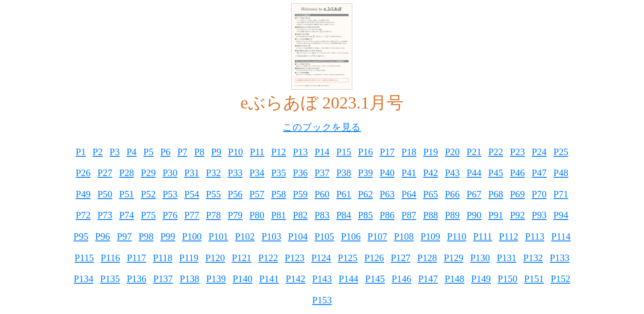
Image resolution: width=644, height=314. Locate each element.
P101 (218, 236)
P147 (428, 279)
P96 (103, 236)
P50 (105, 194)
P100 (192, 236)
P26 (83, 173)
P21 (474, 152)
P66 (452, 194)
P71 (561, 194)
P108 (404, 236)
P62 (365, 194)
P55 (213, 194)
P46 (517, 173)
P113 (535, 236)
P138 (190, 279)
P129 (454, 258)
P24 (539, 152)
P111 (483, 236)
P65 (431, 194)
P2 (98, 152)
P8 (199, 152)
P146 (401, 279)
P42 (431, 173)
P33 (235, 173)
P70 (539, 194)
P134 (84, 279)
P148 (454, 279)
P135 (110, 279)
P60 (322, 194)
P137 (163, 279)
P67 (474, 194)
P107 (378, 236)
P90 (474, 215)
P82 (300, 215)
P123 (295, 258)
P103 (271, 236)
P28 (127, 173)
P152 (560, 279)
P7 (182, 152)
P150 (507, 279)
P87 (409, 215)
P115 (84, 258)
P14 (322, 152)
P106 (351, 236)
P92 (517, 215)
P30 (170, 173)
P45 (496, 173)
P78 (213, 215)
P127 (401, 258)
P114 (561, 236)
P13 (300, 152)
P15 (344, 152)
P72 (83, 215)
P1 (81, 152)
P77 (192, 215)
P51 (127, 194)
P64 (409, 194)
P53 (170, 194)
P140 (243, 279)
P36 (300, 173)
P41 (409, 173)
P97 (124, 236)
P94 (561, 215)
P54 (192, 194)
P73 (105, 215)
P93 (539, 215)
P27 (105, 173)
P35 (279, 173)
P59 (300, 194)
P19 (431, 152)
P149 (481, 279)
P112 (508, 236)
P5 (149, 152)
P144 (348, 279)
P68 (496, 194)
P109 (430, 236)
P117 (136, 258)
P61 (344, 194)
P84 (344, 215)
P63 (387, 194)
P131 (506, 258)
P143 (322, 279)
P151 (534, 279)
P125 (348, 258)
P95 (81, 236)
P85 (365, 215)
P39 (365, 173)
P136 (137, 279)
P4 (132, 152)
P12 (279, 152)
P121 (242, 258)
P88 (431, 215)
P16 (365, 152)
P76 (170, 215)
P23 (517, 152)
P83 (322, 215)
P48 (561, 173)
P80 (257, 215)
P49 (83, 194)
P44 (474, 173)
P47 (539, 173)
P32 (213, 173)
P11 (257, 152)
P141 (269, 279)
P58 (279, 194)
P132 (533, 258)
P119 (189, 258)
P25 (561, 152)
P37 (322, 173)
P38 (344, 173)
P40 (387, 173)
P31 (192, 173)
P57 (257, 194)
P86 (387, 215)
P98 (146, 236)
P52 (148, 194)
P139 (216, 279)
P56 (235, 194)
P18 (409, 152)
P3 (115, 152)
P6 (165, 152)
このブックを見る (322, 127)
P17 (387, 152)
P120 (215, 258)
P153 (322, 300)
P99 (168, 236)
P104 (298, 236)
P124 (321, 258)
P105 (324, 236)
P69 (517, 194)
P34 (257, 173)
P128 (427, 258)
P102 (245, 236)
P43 (452, 173)
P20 (452, 152)
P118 (162, 258)
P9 (216, 152)
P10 (236, 152)
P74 (127, 215)
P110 (457, 236)
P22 (496, 152)
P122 (268, 258)
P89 (452, 215)
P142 (296, 279)
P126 (374, 258)
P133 (559, 258)
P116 (110, 258)
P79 (235, 215)
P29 (148, 173)
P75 (148, 215)
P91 (496, 215)
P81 (279, 215)
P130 (480, 258)
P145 (375, 279)
